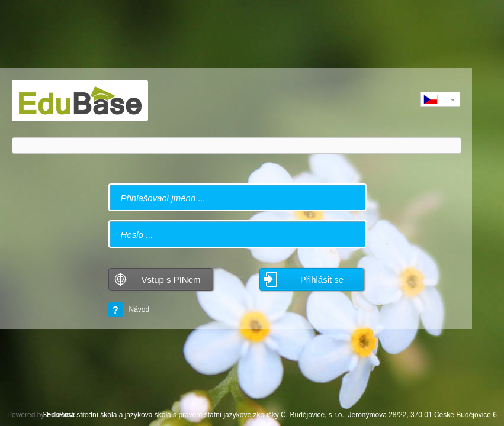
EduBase (61, 415)
